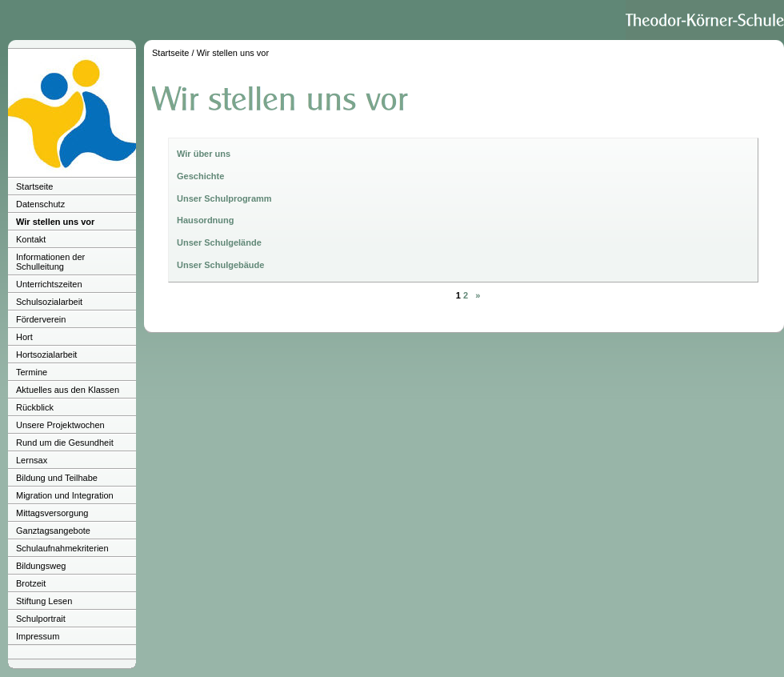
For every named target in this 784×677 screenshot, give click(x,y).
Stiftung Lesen (44, 601)
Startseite (34, 186)
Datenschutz (40, 204)
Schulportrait (41, 619)
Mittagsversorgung (52, 513)
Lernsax (32, 460)
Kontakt (31, 239)
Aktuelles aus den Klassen (68, 390)
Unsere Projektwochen (60, 425)
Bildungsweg (41, 566)
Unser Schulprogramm (224, 198)
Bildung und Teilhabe (57, 478)
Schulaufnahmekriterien (62, 548)
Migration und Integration (65, 495)
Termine (32, 372)
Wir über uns (204, 154)
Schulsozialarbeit (49, 302)
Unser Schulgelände (219, 242)
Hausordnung (206, 220)
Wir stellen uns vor (55, 222)
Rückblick (35, 407)
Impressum (38, 636)
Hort (24, 337)
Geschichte (200, 176)
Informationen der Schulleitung (50, 262)
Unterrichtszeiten (49, 284)
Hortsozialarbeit (46, 355)
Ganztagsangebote (53, 531)
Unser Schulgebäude (220, 265)
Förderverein (41, 319)
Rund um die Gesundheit (65, 443)
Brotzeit (31, 583)
